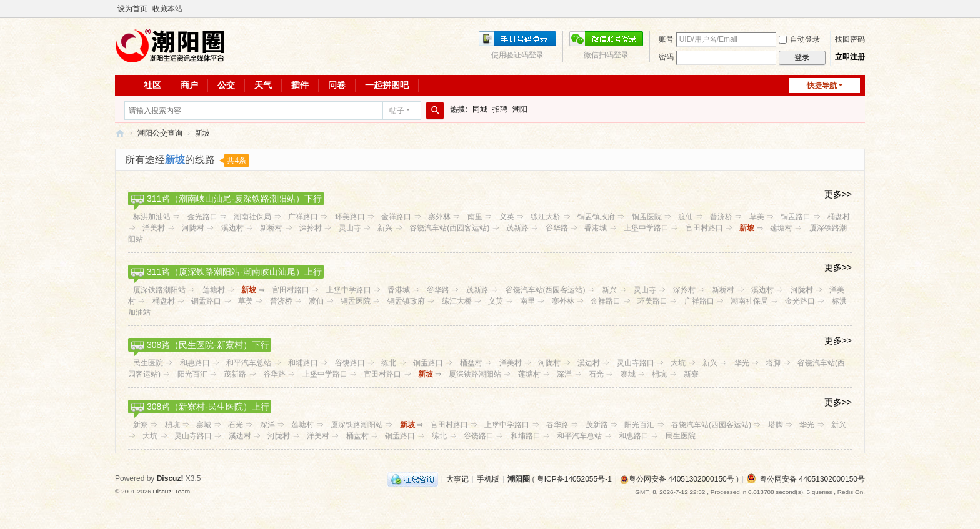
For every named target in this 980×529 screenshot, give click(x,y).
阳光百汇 (192, 374)
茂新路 (517, 228)
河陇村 (193, 228)
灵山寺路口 (636, 363)
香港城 (596, 228)
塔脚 (773, 363)
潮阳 (520, 109)
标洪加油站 (152, 217)
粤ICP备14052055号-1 (574, 479)
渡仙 (686, 217)
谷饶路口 (350, 363)
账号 (666, 39)
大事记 (457, 479)
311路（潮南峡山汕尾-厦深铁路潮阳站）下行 (234, 199)
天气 (263, 85)
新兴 (385, 228)
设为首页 (132, 9)
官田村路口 (704, 228)
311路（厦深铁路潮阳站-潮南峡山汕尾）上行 (234, 272)
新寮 (691, 374)
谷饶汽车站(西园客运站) (449, 228)
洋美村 (154, 228)
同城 (480, 109)
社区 (152, 85)
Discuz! (170, 478)
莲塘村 (781, 228)
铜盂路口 (796, 217)
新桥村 (271, 228)
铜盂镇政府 (596, 217)
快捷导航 (822, 86)
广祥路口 (303, 217)
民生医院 (148, 363)
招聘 (500, 109)
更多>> (838, 194)
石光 (596, 374)
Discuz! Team (171, 491)
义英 (507, 217)
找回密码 (850, 39)
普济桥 (721, 217)
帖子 (397, 111)
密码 (666, 57)
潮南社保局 (252, 217)
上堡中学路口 (646, 228)
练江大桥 (546, 217)
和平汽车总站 (249, 363)
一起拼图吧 (387, 85)
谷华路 (557, 228)
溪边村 (232, 228)
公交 (226, 85)
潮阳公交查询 (160, 133)
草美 (757, 217)
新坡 (202, 133)
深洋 (564, 374)
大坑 (678, 363)
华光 (742, 363)
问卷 (337, 85)
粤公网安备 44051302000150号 (677, 479)
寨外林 (439, 217)
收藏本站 (167, 9)
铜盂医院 (647, 217)
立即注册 (850, 57)
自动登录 (799, 39)
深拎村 (311, 228)
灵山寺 (350, 228)
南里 (475, 217)
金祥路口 (396, 217)
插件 (300, 85)
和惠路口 (195, 363)
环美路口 (350, 217)
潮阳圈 (120, 133)
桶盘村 (839, 217)
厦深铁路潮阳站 (159, 290)
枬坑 (659, 374)
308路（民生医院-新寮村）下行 (208, 345)
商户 (189, 85)
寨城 (628, 374)
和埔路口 (303, 363)
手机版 (488, 479)
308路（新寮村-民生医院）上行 (208, 407)
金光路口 (202, 217)
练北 (389, 363)
